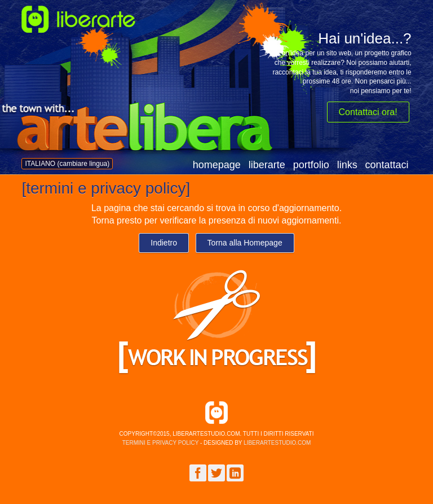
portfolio (311, 165)
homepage (217, 165)
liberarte (267, 165)
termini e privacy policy (161, 443)
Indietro (164, 243)
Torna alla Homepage (245, 243)
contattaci (387, 165)
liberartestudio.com (277, 443)
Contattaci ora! (368, 112)
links (347, 165)
